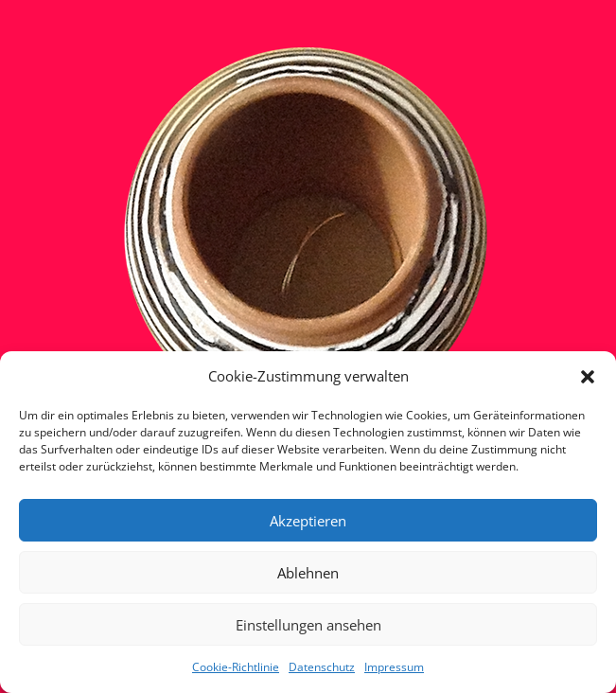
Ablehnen (308, 573)
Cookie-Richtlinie (236, 667)
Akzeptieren (308, 521)
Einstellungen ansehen (308, 625)
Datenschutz (322, 667)
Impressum (394, 667)
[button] (588, 377)
